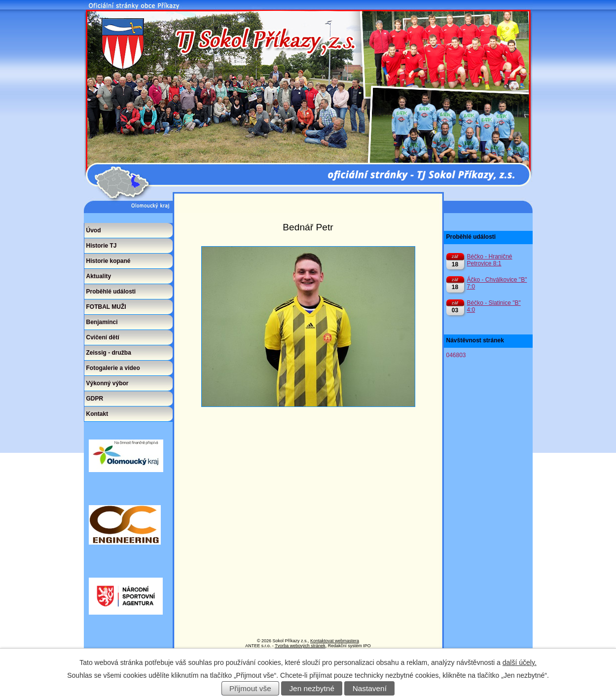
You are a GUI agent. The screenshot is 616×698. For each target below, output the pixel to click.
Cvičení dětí (103, 337)
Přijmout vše (250, 688)
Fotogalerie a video (113, 368)
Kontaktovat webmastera (335, 641)
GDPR (95, 399)
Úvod (94, 230)
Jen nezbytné (312, 688)
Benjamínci (102, 322)
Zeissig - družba (109, 353)
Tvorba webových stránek (300, 646)
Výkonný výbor (108, 383)
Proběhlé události (111, 292)
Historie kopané (109, 261)
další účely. (520, 662)
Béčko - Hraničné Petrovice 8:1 (490, 260)
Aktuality (99, 276)
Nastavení (370, 688)
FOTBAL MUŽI (106, 307)
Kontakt (97, 414)
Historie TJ (102, 246)
